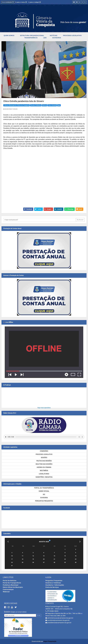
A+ (80, 2)
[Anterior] (8, 542)
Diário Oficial (44, 491)
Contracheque (8, 589)
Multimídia (44, 471)
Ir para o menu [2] (21, 2)
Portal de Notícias (10, 581)
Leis (45, 38)
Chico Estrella (52, 105)
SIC (44, 494)
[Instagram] (9, 607)
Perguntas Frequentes (44, 501)
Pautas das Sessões (44, 461)
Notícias (54, 36)
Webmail (6, 592)
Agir (59, 105)
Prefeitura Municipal (11, 585)
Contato (50, 603)
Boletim (7, 612)
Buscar (80, 220)
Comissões (44, 451)
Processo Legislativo (72, 36)
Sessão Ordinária (36, 105)
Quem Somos (9, 36)
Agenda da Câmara (44, 467)
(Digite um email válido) (19, 612)
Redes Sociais (11, 603)
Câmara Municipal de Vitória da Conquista (16, 105)
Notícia (44, 105)
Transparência (31, 38)
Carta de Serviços (52, 587)
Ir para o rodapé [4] (35, 2)
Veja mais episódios (44, 408)
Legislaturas (44, 474)
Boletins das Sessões (44, 464)
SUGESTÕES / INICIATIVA (44, 477)
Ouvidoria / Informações (55, 585)
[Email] (20, 615)
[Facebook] (5, 607)
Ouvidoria (57, 38)
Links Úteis (8, 577)
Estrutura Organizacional (32, 36)
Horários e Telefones (53, 583)
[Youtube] (12, 607)
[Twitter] (16, 607)
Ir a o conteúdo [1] (8, 2)
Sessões (44, 458)
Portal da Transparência (44, 488)
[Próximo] (80, 542)
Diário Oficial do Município (13, 587)
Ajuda (48, 577)
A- (85, 2)
